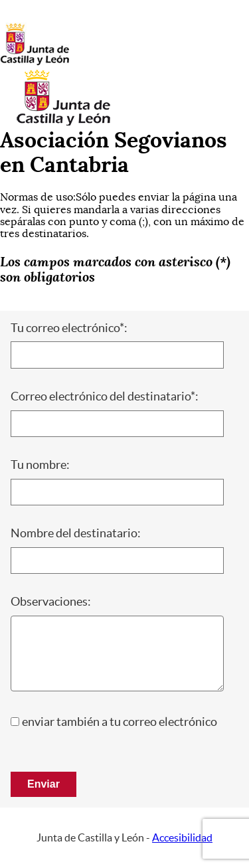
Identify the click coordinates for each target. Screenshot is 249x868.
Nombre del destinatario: (76, 533)
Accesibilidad (182, 837)
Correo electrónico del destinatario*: (105, 396)
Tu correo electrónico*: (69, 328)
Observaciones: (51, 602)
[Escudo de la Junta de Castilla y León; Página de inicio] (35, 62)
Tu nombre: (40, 465)
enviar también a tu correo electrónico (120, 722)
